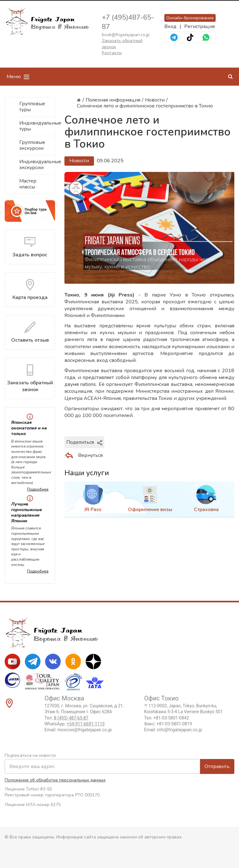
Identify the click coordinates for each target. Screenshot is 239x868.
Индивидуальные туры (37, 126)
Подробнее (38, 489)
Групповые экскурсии (32, 145)
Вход (170, 26)
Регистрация (199, 26)
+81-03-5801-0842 (171, 718)
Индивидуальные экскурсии (37, 165)
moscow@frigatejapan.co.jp (85, 730)
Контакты (112, 53)
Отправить (217, 766)
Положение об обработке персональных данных (55, 780)
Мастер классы (28, 184)
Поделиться (84, 442)
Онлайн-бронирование (190, 18)
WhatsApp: (75, 724)
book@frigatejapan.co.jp (126, 35)
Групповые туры (32, 107)
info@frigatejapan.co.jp (180, 730)
